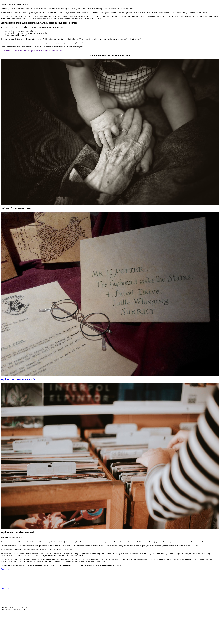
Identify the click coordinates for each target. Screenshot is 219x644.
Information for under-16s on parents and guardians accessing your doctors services (31, 51)
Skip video (5, 569)
